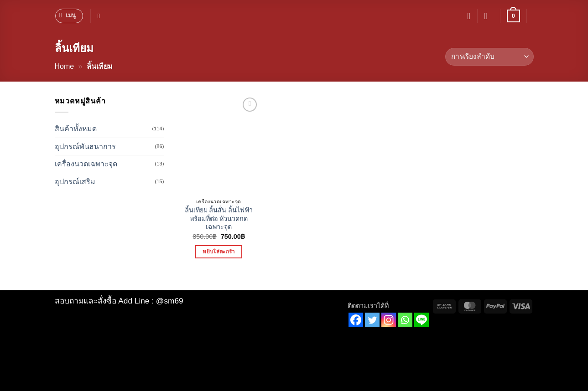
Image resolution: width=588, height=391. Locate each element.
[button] (69, 16)
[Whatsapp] (405, 320)
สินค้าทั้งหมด (76, 129)
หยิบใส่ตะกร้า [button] (219, 252)
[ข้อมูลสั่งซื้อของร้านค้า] (489, 57)
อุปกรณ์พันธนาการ (85, 147)
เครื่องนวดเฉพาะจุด (86, 164)
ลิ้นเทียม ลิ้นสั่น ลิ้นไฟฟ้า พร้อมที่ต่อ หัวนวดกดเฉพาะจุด (219, 219)
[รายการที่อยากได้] (469, 16)
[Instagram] (389, 320)
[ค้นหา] (101, 16)
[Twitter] (372, 320)
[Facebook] (356, 320)
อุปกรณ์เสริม (75, 182)
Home (65, 66)
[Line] (421, 320)
